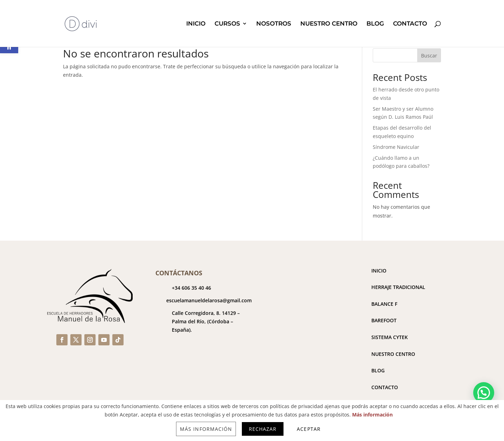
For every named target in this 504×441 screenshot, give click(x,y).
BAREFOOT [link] (384, 320)
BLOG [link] (375, 24)
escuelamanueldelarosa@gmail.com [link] (209, 300)
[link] (81, 23)
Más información (206, 429)
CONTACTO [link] (410, 24)
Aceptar (309, 429)
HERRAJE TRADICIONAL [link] (398, 287)
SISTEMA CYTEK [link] (390, 337)
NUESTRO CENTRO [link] (329, 24)
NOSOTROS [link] (274, 24)
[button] (484, 393)
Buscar (429, 56)
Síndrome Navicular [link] (396, 147)
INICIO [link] (196, 24)
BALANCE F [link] (384, 304)
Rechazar (263, 429)
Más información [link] (372, 415)
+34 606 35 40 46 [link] (191, 288)
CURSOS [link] (227, 24)
